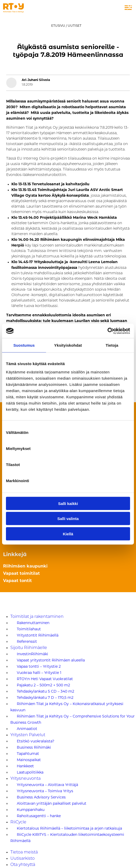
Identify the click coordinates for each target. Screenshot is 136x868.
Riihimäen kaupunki (25, 566)
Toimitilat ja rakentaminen (37, 617)
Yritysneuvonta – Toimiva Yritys (45, 791)
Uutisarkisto (22, 859)
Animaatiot (27, 729)
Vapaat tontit (17, 581)
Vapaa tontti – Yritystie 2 (39, 666)
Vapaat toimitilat (21, 573)
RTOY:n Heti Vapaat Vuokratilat (45, 679)
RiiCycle (18, 822)
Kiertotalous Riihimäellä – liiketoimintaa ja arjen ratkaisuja (69, 828)
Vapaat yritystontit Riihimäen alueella (51, 660)
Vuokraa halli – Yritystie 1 (39, 673)
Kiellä (68, 534)
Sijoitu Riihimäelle (29, 648)
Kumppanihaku (31, 810)
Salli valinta (68, 519)
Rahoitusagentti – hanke (39, 816)
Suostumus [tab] (24, 345)
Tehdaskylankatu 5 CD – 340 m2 (46, 691)
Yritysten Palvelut (28, 735)
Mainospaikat (29, 760)
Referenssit (27, 641)
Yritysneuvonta (25, 779)
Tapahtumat (28, 754)
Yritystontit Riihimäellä (38, 635)
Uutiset (75, 26)
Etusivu (58, 26)
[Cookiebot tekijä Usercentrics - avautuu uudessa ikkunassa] (107, 331)
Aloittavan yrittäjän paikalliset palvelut (52, 803)
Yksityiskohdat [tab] (68, 345)
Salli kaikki (68, 503)
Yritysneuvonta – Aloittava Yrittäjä (47, 785)
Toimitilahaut (29, 629)
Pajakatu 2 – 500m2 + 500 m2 (43, 685)
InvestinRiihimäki (32, 654)
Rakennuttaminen (33, 623)
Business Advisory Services (41, 797)
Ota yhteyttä (23, 865)
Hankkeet (25, 766)
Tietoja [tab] (112, 345)
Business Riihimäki (34, 747)
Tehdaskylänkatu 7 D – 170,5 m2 (45, 698)
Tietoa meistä (24, 852)
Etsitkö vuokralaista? (36, 741)
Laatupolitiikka (30, 772)
